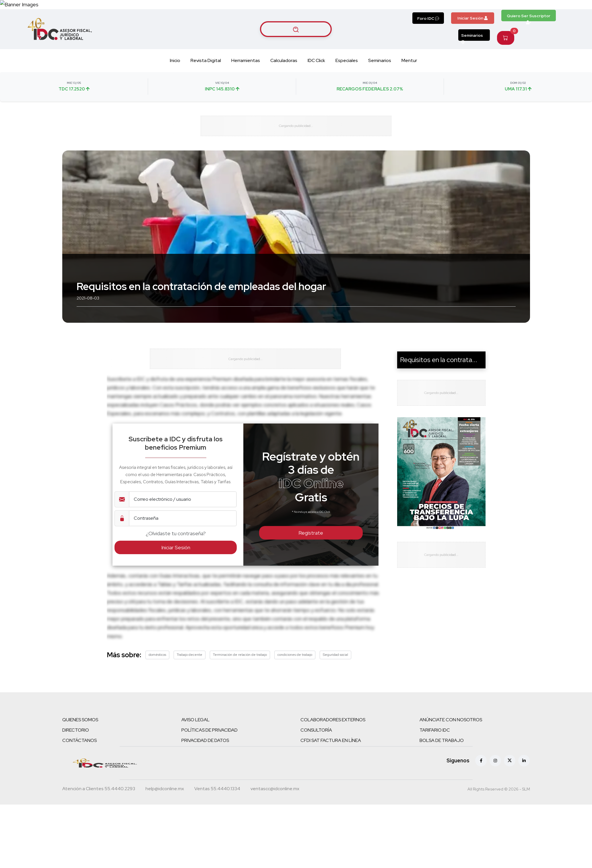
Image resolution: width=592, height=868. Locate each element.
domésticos (157, 698)
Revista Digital (206, 93)
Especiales (347, 93)
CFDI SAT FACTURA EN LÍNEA (331, 784)
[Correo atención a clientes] (165, 833)
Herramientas (246, 93)
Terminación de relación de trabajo (240, 698)
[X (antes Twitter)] (510, 804)
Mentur (409, 93)
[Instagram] (495, 804)
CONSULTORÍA (316, 773)
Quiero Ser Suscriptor (529, 50)
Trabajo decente (190, 698)
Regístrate (311, 576)
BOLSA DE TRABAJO (442, 784)
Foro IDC (428, 51)
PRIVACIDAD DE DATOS (205, 784)
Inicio (175, 93)
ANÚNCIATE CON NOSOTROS (451, 763)
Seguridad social (335, 698)
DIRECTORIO (76, 773)
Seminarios (472, 70)
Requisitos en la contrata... (439, 398)
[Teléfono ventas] (217, 833)
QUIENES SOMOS (80, 763)
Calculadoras (284, 93)
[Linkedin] (524, 804)
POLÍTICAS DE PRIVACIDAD (209, 773)
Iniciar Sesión (472, 51)
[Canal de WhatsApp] (557, 21)
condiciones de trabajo (295, 698)
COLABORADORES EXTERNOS (333, 763)
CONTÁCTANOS (79, 784)
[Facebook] (481, 804)
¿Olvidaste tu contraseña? (176, 577)
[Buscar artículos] (296, 62)
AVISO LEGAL (195, 763)
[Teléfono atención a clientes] (99, 833)
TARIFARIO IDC (435, 773)
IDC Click (316, 93)
